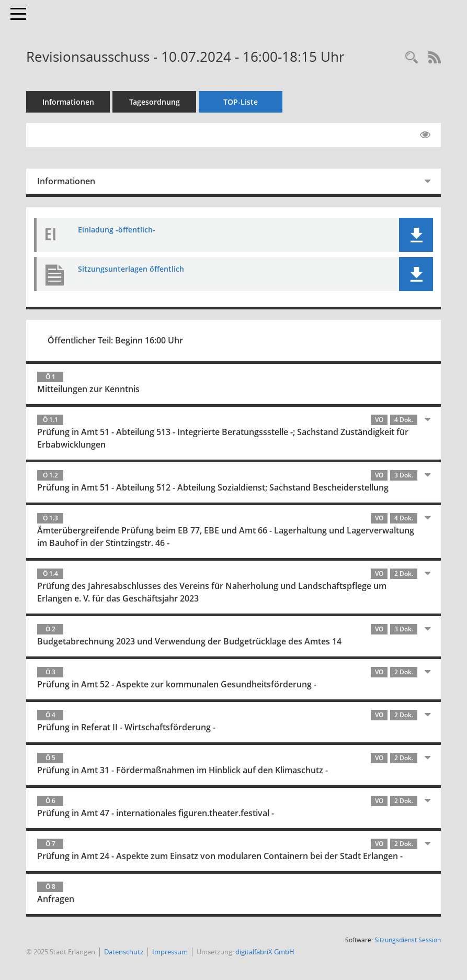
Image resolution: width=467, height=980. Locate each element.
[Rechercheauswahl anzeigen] (412, 58)
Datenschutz (124, 952)
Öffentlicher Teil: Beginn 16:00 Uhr (115, 340)
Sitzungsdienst (408, 940)
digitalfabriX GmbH (265, 952)
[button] (416, 235)
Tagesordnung (155, 102)
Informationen (68, 102)
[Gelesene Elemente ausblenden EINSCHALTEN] (425, 135)
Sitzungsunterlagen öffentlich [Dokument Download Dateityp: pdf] (131, 269)
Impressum (170, 952)
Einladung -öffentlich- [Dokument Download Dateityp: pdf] (117, 230)
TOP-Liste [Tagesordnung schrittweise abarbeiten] (241, 102)
